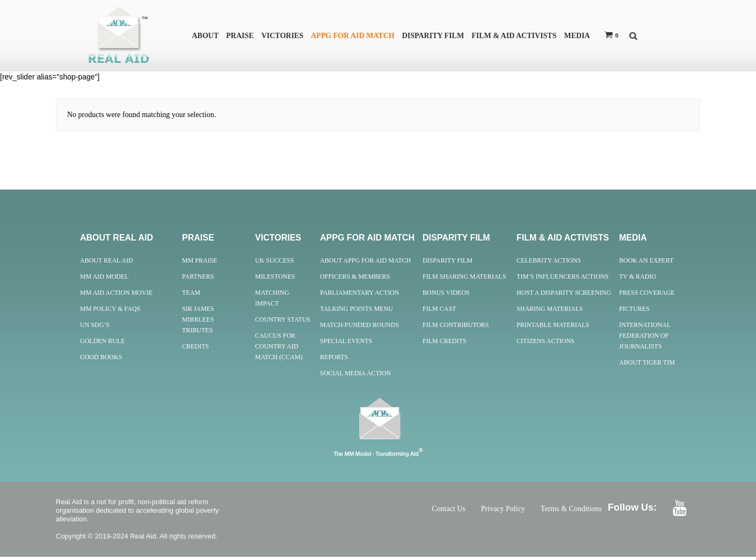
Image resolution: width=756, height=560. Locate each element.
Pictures (634, 312)
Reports (334, 360)
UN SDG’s (95, 328)
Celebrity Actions (549, 264)
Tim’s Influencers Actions (562, 280)
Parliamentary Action (359, 296)
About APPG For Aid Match (365, 264)
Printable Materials (553, 328)
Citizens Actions (546, 344)
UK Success (274, 264)
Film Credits (445, 344)
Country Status (283, 323)
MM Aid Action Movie (116, 296)
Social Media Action (355, 376)
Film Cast (439, 312)
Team (191, 296)
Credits (195, 350)
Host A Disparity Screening (564, 296)
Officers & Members (355, 280)
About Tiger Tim (647, 366)
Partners (198, 280)
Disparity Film (448, 264)
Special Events (346, 344)
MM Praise (200, 264)
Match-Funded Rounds (359, 328)
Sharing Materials (550, 312)
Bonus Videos (446, 296)
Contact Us (449, 512)
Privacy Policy (503, 512)
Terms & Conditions (571, 512)
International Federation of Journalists (645, 339)
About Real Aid (107, 264)
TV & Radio (638, 280)
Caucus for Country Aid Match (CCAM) (279, 350)
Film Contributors (456, 328)
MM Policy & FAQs (110, 312)
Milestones (275, 280)
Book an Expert (646, 264)
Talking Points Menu (357, 312)
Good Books (101, 360)
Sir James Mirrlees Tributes (198, 323)
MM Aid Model (104, 280)
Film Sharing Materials (464, 280)
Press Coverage (647, 296)
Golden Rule (103, 344)
